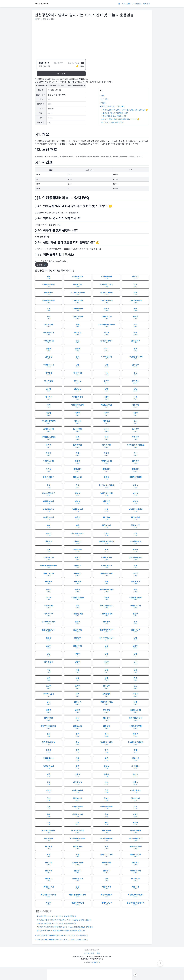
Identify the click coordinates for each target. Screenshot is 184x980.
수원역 (106, 599)
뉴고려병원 (49, 382)
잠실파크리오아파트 (135, 743)
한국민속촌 (106, 863)
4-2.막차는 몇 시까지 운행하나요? (115, 113)
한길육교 (136, 863)
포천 (49, 856)
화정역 (49, 904)
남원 (106, 366)
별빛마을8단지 (49, 510)
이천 (78, 735)
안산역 (49, 647)
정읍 (78, 767)
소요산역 (78, 582)
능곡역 (106, 382)
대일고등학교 (107, 406)
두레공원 (136, 438)
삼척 (135, 534)
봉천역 (78, 518)
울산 (49, 703)
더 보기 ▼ (61, 73)
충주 (106, 815)
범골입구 (107, 502)
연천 (106, 671)
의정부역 (107, 727)
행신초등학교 (78, 880)
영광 (135, 671)
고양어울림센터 (135, 301)
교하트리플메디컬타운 (107, 326)
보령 (106, 510)
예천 (135, 679)
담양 (106, 390)
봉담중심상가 (49, 518)
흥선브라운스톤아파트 (136, 904)
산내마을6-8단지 (78, 534)
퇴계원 (135, 823)
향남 (106, 880)
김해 (78, 358)
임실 (78, 743)
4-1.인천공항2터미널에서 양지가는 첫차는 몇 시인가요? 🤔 (125, 110)
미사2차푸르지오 (49, 494)
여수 (49, 671)
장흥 (135, 751)
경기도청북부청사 (78, 293)
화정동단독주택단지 (135, 896)
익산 (106, 735)
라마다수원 (106, 446)
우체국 (135, 695)
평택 (106, 847)
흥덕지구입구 (107, 904)
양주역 (78, 663)
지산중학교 (78, 783)
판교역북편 (49, 839)
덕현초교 (107, 422)
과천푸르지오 (107, 317)
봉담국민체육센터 (136, 510)
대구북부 (49, 398)
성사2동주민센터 (136, 558)
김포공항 (49, 358)
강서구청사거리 (106, 285)
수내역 (49, 599)
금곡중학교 (135, 342)
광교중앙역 (49, 326)
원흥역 (49, 711)
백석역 (78, 502)
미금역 (135, 486)
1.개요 (102, 95)
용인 (78, 695)
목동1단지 (78, 470)
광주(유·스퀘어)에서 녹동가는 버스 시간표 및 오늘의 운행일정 (61, 930)
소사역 (135, 574)
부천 (78, 526)
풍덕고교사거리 (106, 856)
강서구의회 (78, 285)
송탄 (135, 590)
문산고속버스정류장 (106, 486)
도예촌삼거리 (49, 430)
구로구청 (78, 334)
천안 (49, 799)
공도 (135, 309)
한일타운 (49, 872)
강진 (135, 285)
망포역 (78, 462)
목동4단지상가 (49, 478)
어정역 (106, 663)
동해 (106, 438)
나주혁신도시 (107, 358)
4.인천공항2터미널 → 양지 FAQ (112, 106)
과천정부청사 (78, 317)
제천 (49, 775)
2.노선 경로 (104, 99)
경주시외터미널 (49, 301)
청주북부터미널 (106, 807)
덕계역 (106, 414)
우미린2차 (106, 695)
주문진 (106, 775)
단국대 (49, 390)
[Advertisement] (92, 39)
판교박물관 (106, 831)
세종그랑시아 (49, 574)
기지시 (106, 350)
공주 (49, 317)
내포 (106, 374)
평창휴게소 (78, 847)
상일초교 (49, 542)
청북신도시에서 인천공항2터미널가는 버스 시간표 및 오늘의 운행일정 (64, 920)
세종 (135, 566)
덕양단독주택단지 (49, 422)
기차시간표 (137, 4)
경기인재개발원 (106, 293)
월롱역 (78, 711)
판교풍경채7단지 (136, 839)
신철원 (49, 639)
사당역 (49, 534)
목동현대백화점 (135, 478)
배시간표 (147, 4)
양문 (106, 655)
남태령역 (136, 366)
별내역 (135, 502)
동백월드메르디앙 (49, 438)
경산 (135, 293)
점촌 (106, 759)
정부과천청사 (49, 767)
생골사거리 (78, 550)
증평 (49, 783)
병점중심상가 (78, 510)
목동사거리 (78, 478)
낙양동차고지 (49, 366)
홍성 (78, 888)
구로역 (106, 334)
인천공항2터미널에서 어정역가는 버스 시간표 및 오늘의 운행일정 (61, 935)
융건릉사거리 (136, 711)
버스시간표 (126, 4)
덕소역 (135, 414)
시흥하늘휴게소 (106, 615)
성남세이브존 (107, 558)
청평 (135, 807)
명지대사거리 (107, 462)
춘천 (49, 815)
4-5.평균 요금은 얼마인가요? (113, 122)
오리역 (78, 687)
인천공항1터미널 (49, 743)
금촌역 (78, 350)
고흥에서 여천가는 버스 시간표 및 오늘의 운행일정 (56, 923)
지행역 (49, 791)
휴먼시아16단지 (78, 904)
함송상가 (78, 872)
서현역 (78, 558)
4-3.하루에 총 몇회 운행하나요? (114, 116)
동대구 (106, 430)
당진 (135, 390)
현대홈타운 (135, 880)
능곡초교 (136, 382)
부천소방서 (106, 526)
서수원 (135, 550)
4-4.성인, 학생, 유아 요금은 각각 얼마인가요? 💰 (120, 119)
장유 (78, 751)
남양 (78, 366)
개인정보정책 (89, 953)
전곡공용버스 (49, 759)
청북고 (106, 799)
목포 (49, 486)
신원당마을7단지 (49, 631)
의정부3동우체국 (136, 719)
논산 (135, 374)
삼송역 (106, 534)
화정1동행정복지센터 (78, 896)
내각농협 (49, 374)
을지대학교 (49, 719)
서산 (106, 550)
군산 (78, 342)
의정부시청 (78, 727)
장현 (106, 751)
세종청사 (78, 574)
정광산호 (136, 759)
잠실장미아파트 (106, 743)
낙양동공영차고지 (136, 358)
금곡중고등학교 (106, 342)
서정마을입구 (49, 558)
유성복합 (107, 711)
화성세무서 (106, 888)
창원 (106, 791)
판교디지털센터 (78, 831)
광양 (78, 326)
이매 (49, 735)
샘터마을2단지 (135, 542)
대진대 (49, 414)
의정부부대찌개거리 (49, 727)
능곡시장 (78, 382)
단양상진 (78, 390)
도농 (135, 422)
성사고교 (78, 566)
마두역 (106, 454)
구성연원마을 (49, 342)
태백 (49, 823)
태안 (78, 823)
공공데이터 (96, 962)
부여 (49, 526)
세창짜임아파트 (106, 574)
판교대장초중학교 (49, 831)
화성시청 (136, 888)
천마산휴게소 (136, 791)
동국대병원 (78, 430)
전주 (78, 759)
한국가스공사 (78, 863)
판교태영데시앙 (106, 839)
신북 (135, 623)
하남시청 (49, 863)
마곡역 (49, 454)
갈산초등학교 (78, 277)
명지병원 (136, 462)
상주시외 (78, 542)
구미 (135, 334)
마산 (135, 454)
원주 (135, 703)
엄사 (135, 663)
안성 (106, 647)
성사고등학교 (107, 566)
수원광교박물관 (78, 599)
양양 (135, 655)
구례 (135, 326)
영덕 (49, 679)
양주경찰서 (49, 663)
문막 (78, 486)
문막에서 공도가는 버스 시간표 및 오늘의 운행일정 (56, 916)
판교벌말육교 (136, 831)
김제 (135, 350)
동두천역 (136, 430)
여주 (78, 671)
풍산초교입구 (136, 856)
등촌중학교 (78, 446)
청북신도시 (135, 799)
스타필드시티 (136, 607)
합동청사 (107, 872)
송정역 (78, 590)
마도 (78, 454)
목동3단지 (135, 470)
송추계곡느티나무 (107, 590)
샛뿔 (49, 550)
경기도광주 (49, 293)
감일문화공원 (107, 277)
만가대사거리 (49, 462)
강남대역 (136, 277)
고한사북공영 (78, 309)
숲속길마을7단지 (107, 607)
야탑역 (78, 655)
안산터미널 (78, 647)
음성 (78, 719)
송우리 (49, 590)
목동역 (106, 478)
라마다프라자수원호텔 (136, 446)
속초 (106, 582)
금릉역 (49, 350)
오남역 (49, 687)
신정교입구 (135, 631)
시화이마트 (49, 615)
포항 (78, 856)
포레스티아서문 (135, 847)
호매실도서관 (49, 888)
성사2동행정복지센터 (49, 566)
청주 (49, 807)
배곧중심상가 (49, 502)
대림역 (106, 398)
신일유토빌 (78, 631)
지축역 (135, 783)
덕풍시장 (78, 422)
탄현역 (135, 815)
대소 (135, 398)
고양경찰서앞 (78, 301)
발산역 (135, 494)
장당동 (49, 751)
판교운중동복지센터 (78, 839)
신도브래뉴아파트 (49, 623)
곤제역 (106, 309)
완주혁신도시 (49, 695)
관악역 (135, 317)
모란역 (49, 470)
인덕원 (135, 735)
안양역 (135, 647)
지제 (106, 783)
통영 (106, 823)
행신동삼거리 (136, 872)
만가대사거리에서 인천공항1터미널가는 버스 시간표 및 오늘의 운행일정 (65, 927)
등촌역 (49, 446)
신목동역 (107, 623)
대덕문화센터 (78, 398)
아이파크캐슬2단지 (106, 639)
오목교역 (107, 687)
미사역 (78, 494)
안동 (135, 639)
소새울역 (49, 582)
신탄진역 (78, 639)
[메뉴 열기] (160, 963)
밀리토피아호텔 (106, 494)
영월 (78, 679)
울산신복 (78, 703)
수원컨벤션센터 (135, 599)
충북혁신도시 (78, 815)
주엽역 (135, 775)
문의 (98, 953)
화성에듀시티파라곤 (49, 896)
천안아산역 (78, 799)
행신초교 (49, 880)
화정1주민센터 (106, 896)
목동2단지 (106, 470)
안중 (49, 655)
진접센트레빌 (78, 791)
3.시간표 (103, 103)
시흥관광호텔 (78, 615)
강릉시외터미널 (49, 285)
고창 (49, 309)
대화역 (78, 414)
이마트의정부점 (135, 727)
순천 (78, 607)
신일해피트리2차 (107, 631)
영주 (106, 679)
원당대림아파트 (106, 703)
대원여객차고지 (78, 406)
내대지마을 (78, 374)
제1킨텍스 (135, 767)
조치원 (78, 775)
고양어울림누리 (106, 301)
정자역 (106, 767)
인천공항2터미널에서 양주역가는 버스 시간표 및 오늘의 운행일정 (61, 940)
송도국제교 (135, 582)
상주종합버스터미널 (106, 542)
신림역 (78, 623)
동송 (78, 438)
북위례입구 (135, 526)
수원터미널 (49, 607)
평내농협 (49, 847)
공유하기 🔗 (41, 265)
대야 (49, 406)
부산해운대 (135, 518)
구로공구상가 (49, 334)
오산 (135, 687)
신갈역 (135, 615)
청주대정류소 (78, 807)
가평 (49, 277)
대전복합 (136, 406)
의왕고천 (107, 719)
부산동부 (107, 518)
